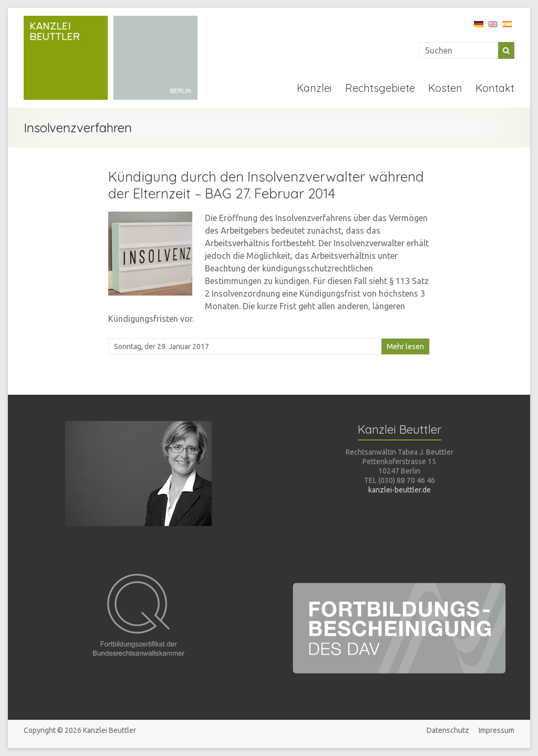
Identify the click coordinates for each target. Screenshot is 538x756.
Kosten (445, 88)
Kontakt (495, 88)
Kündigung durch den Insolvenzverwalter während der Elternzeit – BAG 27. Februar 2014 (266, 185)
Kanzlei (314, 88)
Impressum (496, 730)
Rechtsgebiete (380, 88)
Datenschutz (448, 730)
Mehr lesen (405, 346)
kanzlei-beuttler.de (400, 490)
